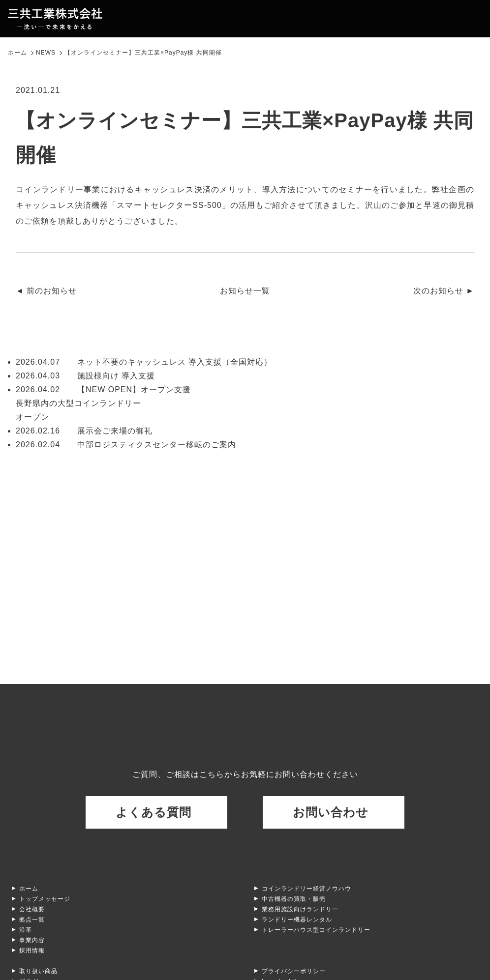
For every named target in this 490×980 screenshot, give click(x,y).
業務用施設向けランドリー (300, 909)
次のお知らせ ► (444, 291)
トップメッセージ (45, 899)
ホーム (29, 889)
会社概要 (32, 909)
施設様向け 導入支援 (85, 376)
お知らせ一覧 (245, 291)
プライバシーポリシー (294, 971)
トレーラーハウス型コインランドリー (316, 930)
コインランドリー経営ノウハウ (306, 889)
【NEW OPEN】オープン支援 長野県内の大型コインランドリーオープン (103, 403)
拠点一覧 (32, 920)
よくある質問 (153, 812)
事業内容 (32, 940)
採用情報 (32, 951)
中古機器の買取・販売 (294, 899)
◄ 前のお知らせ (46, 291)
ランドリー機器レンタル (297, 920)
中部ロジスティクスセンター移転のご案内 (126, 445)
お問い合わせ (331, 812)
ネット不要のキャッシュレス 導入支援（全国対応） (144, 362)
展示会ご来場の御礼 (84, 431)
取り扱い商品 (38, 971)
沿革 (26, 930)
